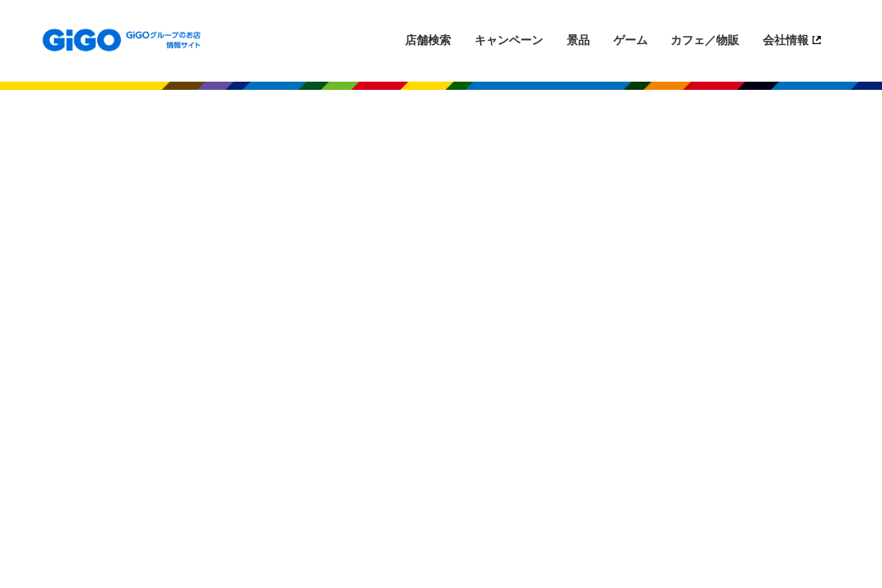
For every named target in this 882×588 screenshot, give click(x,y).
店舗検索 (428, 40)
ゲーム (630, 40)
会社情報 (786, 40)
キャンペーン (509, 40)
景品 (578, 40)
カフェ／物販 (705, 40)
